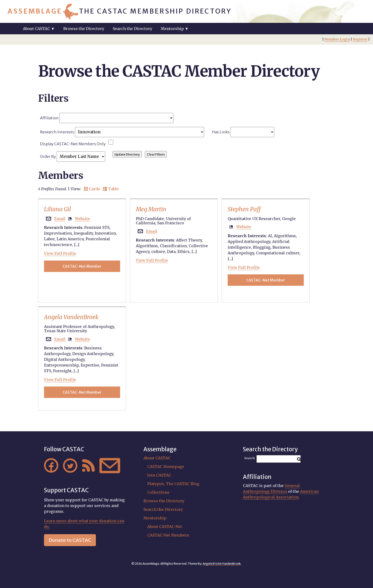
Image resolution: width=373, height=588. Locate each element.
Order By (73, 157)
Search (250, 458)
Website (82, 219)
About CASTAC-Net (165, 527)
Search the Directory (133, 29)
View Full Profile (60, 253)
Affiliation (107, 118)
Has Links (243, 132)
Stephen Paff (244, 209)
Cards (92, 189)
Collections (158, 492)
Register (360, 39)
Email (60, 219)
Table (111, 189)
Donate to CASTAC (70, 540)
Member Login (337, 39)
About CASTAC (157, 458)
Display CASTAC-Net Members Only (73, 144)
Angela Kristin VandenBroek (222, 564)
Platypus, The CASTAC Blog (173, 484)
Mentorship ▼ (175, 29)
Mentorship (155, 518)
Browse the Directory (84, 29)
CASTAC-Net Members (168, 535)
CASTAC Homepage (166, 467)
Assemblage (35, 11)
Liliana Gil (57, 209)
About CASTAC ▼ (39, 29)
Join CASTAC (159, 475)
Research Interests (122, 132)
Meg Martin (151, 209)
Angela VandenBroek (71, 317)
